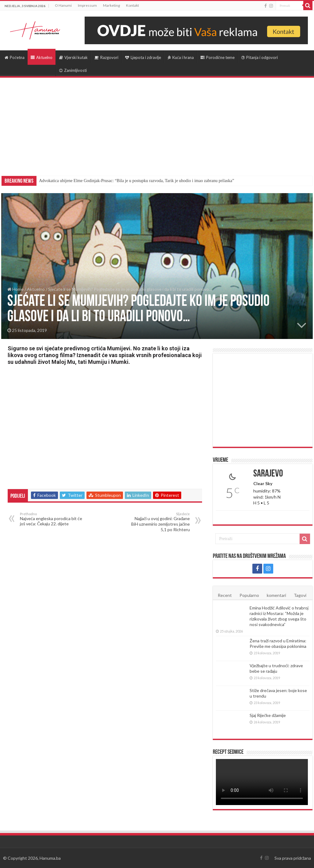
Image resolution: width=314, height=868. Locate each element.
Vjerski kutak (73, 57)
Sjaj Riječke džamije (268, 715)
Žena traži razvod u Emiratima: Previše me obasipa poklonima (278, 643)
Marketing (111, 5)
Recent (225, 595)
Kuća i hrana (181, 57)
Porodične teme (218, 57)
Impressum (87, 5)
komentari (276, 595)
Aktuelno (42, 57)
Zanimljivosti (73, 70)
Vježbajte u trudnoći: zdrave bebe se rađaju (276, 668)
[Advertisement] (157, 124)
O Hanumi (63, 5)
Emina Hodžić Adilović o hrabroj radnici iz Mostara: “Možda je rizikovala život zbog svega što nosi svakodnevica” (279, 616)
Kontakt (132, 5)
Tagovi (300, 595)
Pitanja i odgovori (260, 57)
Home (15, 289)
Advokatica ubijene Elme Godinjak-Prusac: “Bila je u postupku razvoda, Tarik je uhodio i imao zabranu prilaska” (136, 181)
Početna (15, 57)
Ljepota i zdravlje (143, 57)
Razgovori (106, 57)
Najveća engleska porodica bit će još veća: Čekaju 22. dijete (51, 519)
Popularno (249, 595)
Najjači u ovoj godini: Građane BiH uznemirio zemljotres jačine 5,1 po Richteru (158, 522)
